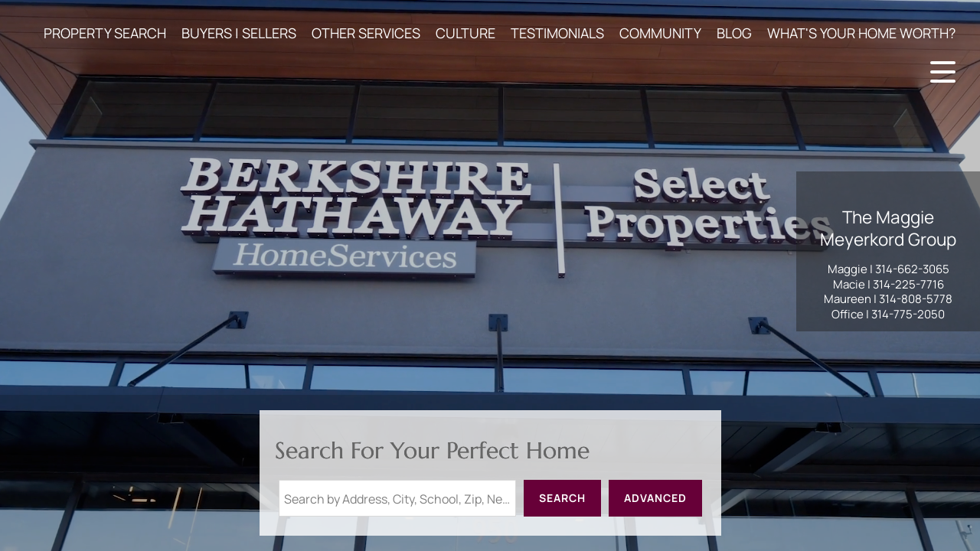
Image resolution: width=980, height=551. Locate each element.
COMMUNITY (660, 33)
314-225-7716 (908, 284)
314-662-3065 (912, 269)
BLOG (734, 33)
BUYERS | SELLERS (239, 33)
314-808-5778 (916, 299)
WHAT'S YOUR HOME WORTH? (861, 33)
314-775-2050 (908, 314)
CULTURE (465, 33)
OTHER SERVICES (366, 33)
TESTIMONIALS (557, 33)
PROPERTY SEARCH (105, 33)
